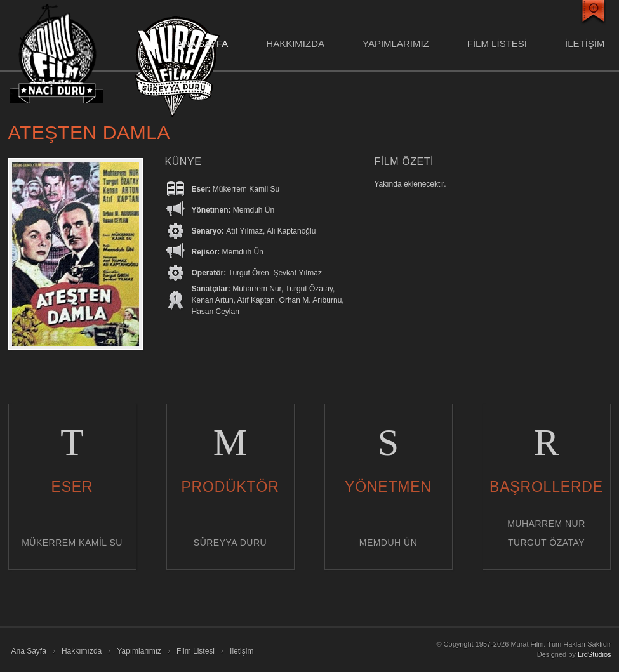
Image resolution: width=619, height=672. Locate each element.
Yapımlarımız (396, 43)
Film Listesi (196, 651)
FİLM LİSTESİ (497, 43)
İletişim (242, 651)
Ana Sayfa (202, 43)
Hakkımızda (295, 43)
